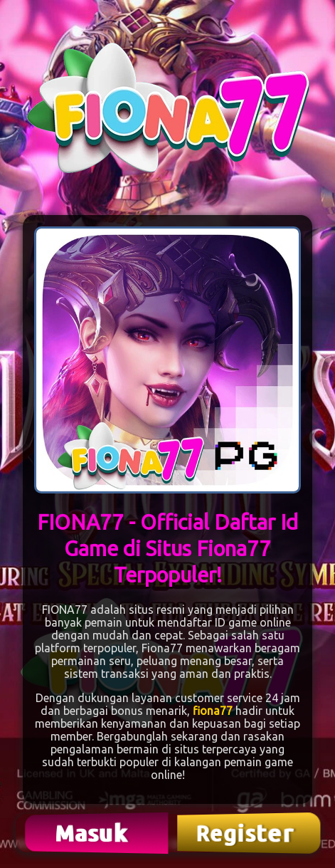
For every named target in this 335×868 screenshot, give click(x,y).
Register (245, 833)
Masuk (93, 833)
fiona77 (213, 711)
